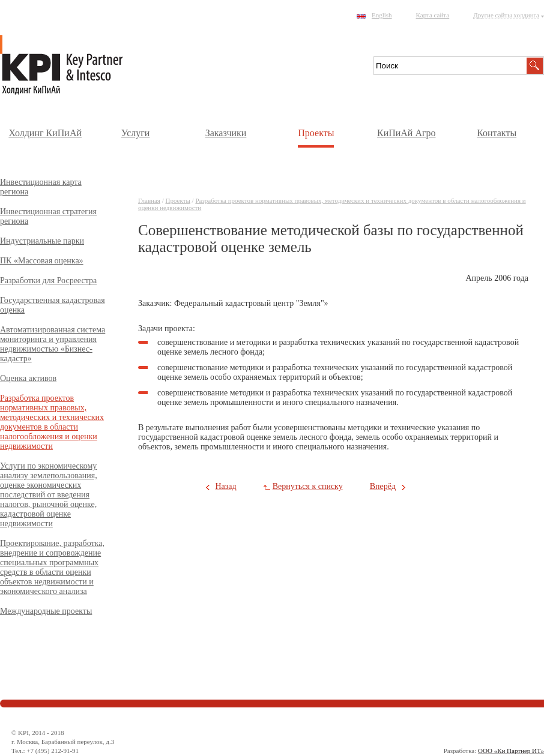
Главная (149, 200)
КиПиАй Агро (406, 133)
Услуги (136, 133)
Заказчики (226, 133)
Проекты (316, 133)
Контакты (497, 133)
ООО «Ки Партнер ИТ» (511, 751)
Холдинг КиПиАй (45, 133)
